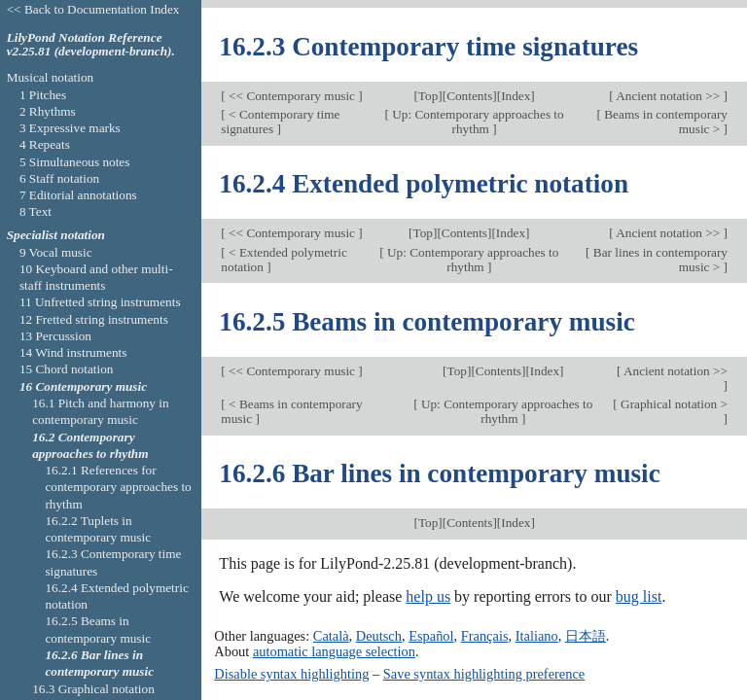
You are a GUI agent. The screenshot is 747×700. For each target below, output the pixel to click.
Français (485, 636)
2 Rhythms (48, 111)
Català (331, 636)
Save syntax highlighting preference (484, 674)
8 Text (36, 211)
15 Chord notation (67, 369)
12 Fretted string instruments (94, 319)
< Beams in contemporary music (291, 411)
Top (428, 96)
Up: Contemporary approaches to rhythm (477, 122)
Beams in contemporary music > (664, 122)
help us (428, 596)
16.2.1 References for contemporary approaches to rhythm (118, 487)
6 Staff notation (59, 178)
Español (431, 636)
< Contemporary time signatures (280, 122)
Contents (469, 96)
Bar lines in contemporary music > (659, 260)
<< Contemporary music (292, 96)
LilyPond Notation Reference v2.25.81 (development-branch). (91, 45)
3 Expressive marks (70, 128)
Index (516, 96)
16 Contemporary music (83, 386)
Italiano (537, 636)
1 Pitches (43, 95)
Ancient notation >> (669, 96)
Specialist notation (56, 235)
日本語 (586, 636)
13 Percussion (55, 336)
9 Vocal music (56, 252)
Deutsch (379, 636)
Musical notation (51, 77)
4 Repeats (45, 144)
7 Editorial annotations (78, 195)
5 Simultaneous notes (75, 162)
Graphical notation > (673, 404)
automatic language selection (334, 651)
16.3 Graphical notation (93, 689)
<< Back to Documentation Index (93, 9)
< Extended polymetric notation (284, 260)
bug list (639, 596)
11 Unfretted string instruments (100, 302)
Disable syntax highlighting (291, 674)
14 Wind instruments (73, 352)
